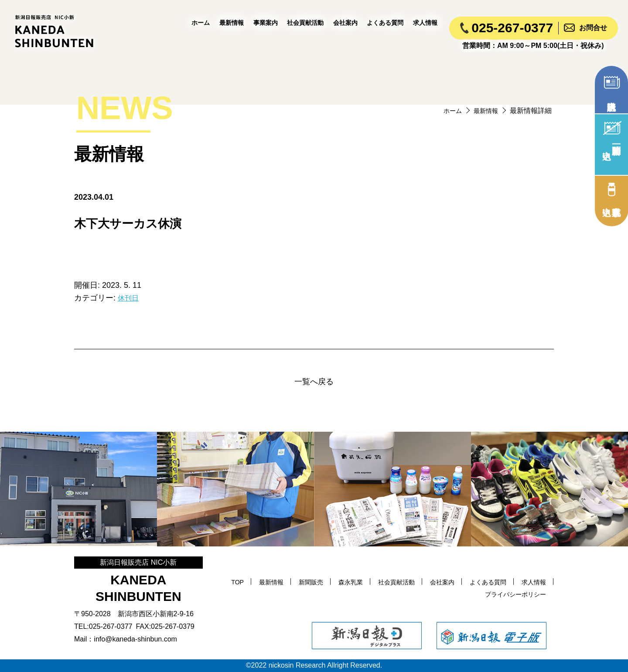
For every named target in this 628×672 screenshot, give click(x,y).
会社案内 (345, 23)
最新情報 (232, 23)
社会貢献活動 (305, 23)
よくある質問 (385, 23)
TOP (252, 582)
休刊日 (130, 298)
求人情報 (425, 23)
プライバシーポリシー (511, 594)
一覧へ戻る (314, 382)
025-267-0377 (512, 28)
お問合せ (593, 28)
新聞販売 (331, 582)
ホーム (201, 23)
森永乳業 (375, 582)
